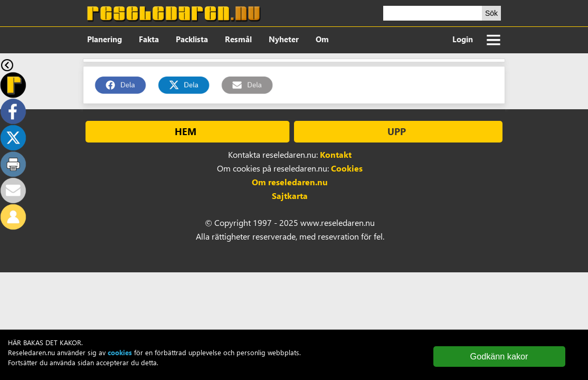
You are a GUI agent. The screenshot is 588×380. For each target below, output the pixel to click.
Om (322, 39)
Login (463, 39)
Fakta (149, 39)
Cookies (347, 168)
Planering (105, 39)
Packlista (192, 39)
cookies (120, 352)
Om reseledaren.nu (290, 182)
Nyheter (284, 39)
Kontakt (336, 154)
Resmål (238, 39)
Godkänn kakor (499, 356)
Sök (491, 13)
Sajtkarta (290, 196)
